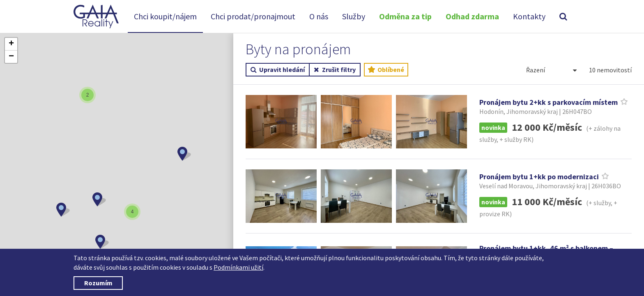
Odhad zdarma (472, 16)
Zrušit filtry (335, 70)
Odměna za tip (405, 16)
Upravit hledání (278, 70)
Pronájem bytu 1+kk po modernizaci (539, 177)
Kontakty (529, 16)
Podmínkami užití (238, 267)
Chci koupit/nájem (165, 16)
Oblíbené (386, 70)
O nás (319, 16)
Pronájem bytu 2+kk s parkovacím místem (549, 102)
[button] (63, 210)
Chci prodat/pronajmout (253, 16)
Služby (354, 16)
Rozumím (98, 283)
